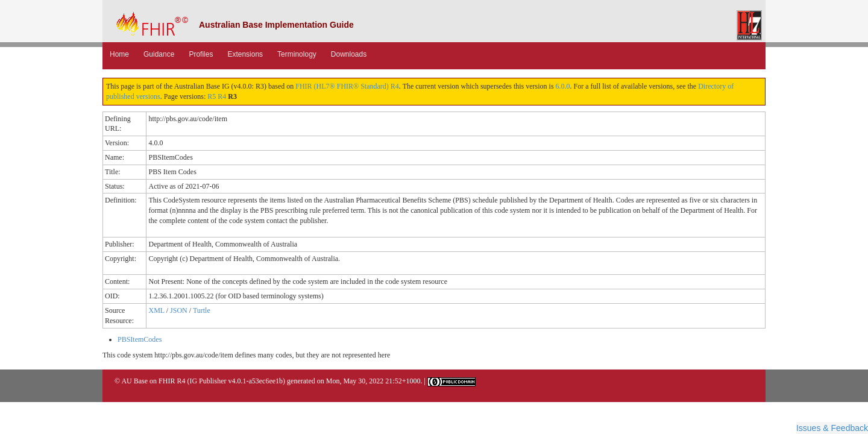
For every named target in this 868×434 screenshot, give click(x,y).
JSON (179, 310)
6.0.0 (563, 86)
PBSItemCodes (140, 339)
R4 (222, 96)
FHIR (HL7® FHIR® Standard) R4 (347, 86)
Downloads (349, 54)
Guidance (159, 54)
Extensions (245, 54)
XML (156, 310)
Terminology (297, 54)
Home (119, 54)
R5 (212, 96)
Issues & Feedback (832, 428)
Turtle (202, 310)
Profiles (201, 54)
